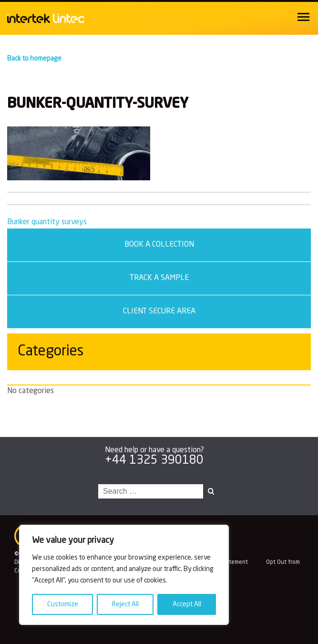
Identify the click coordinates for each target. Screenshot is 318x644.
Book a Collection (159, 245)
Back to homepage (34, 59)
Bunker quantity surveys (47, 222)
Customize (63, 604)
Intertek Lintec (62, 18)
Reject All (125, 604)
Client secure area (159, 312)
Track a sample (159, 278)
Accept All (187, 604)
